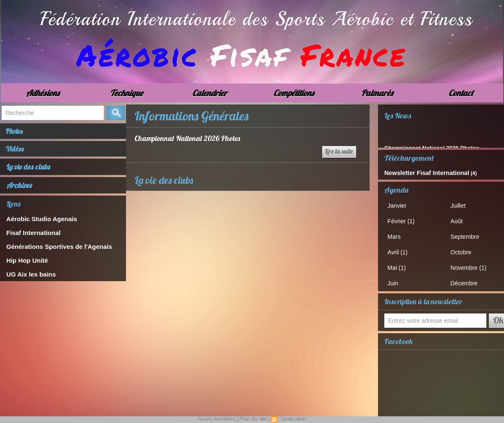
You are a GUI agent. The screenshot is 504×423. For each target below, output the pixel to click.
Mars (397, 234)
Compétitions (294, 93)
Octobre (463, 249)
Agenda (396, 189)
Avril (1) (400, 249)
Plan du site (253, 419)
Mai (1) (399, 264)
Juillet (461, 205)
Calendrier (210, 93)
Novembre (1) (470, 264)
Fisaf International (30, 236)
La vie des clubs (29, 172)
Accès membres (218, 419)
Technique (126, 93)
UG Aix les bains (28, 275)
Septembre (467, 234)
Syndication (291, 419)
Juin (396, 279)
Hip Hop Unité (24, 262)
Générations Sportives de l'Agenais (52, 249)
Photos (18, 132)
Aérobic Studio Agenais (37, 223)
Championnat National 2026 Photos (188, 138)
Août (459, 220)
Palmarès (377, 93)
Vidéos (18, 153)
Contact (461, 93)
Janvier (399, 205)
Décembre (466, 279)
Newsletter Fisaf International (419, 172)
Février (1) (403, 220)
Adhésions (43, 93)
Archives (19, 190)
